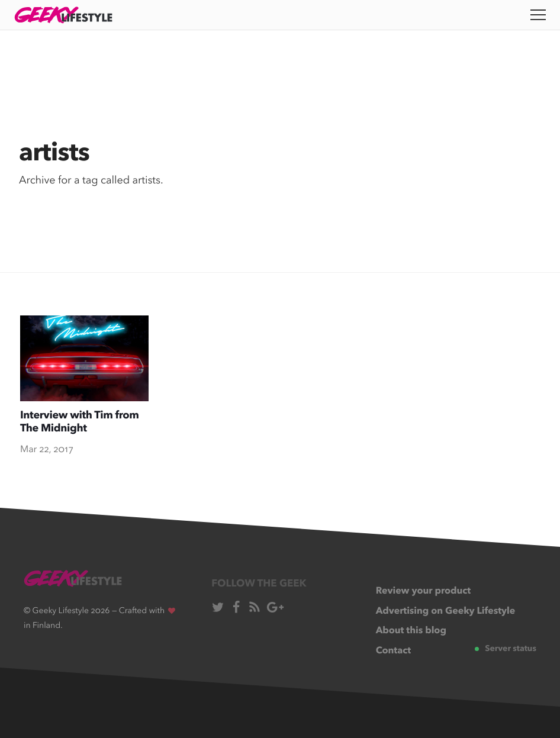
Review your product (423, 591)
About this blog (411, 631)
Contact (394, 651)
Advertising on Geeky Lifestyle (446, 611)
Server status (506, 649)
